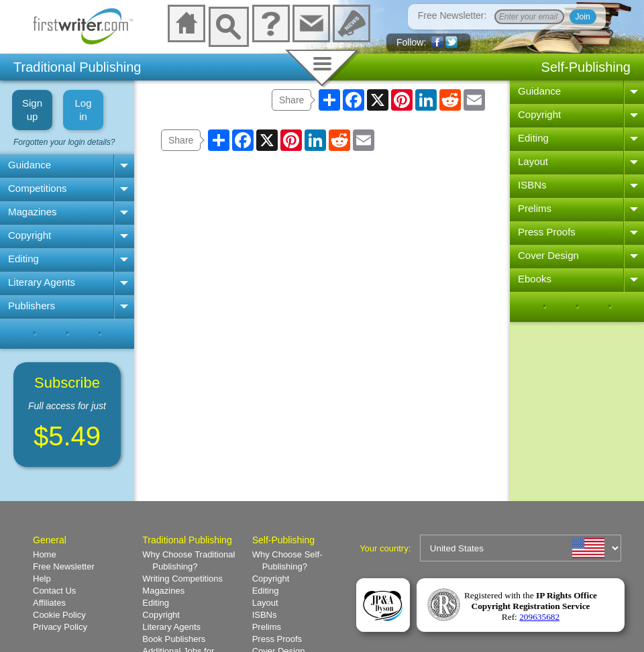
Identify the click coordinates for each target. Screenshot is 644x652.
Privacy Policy (60, 627)
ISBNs (532, 185)
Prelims (535, 208)
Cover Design (548, 255)
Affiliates (49, 603)
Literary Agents (42, 282)
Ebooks (535, 279)
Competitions (38, 188)
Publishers (32, 306)
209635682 (539, 617)
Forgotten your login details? (64, 142)
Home (45, 554)
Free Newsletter (64, 566)
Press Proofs (547, 232)
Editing (23, 259)
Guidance (30, 165)
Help (42, 579)
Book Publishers (174, 639)
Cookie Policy (59, 615)
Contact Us (54, 591)
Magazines (33, 212)
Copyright (30, 235)
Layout (533, 161)
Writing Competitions (182, 579)
